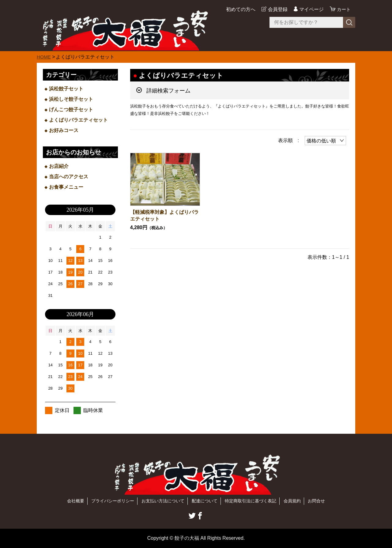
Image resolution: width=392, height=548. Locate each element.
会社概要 (76, 501)
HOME (44, 57)
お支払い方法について (163, 501)
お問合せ (316, 501)
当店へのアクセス (69, 177)
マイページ (311, 9)
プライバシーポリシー (113, 501)
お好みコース (64, 130)
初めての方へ (240, 9)
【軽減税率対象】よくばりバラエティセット (164, 215)
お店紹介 (59, 166)
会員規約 (292, 501)
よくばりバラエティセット (78, 120)
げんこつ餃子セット (71, 110)
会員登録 (277, 9)
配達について (205, 501)
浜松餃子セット (66, 89)
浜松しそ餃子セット (71, 99)
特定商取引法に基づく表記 (251, 501)
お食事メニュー (66, 187)
